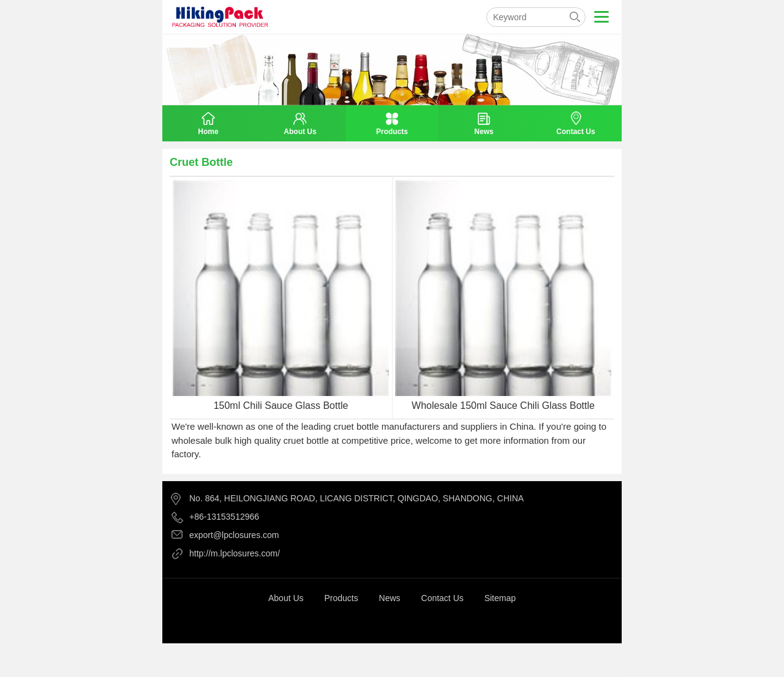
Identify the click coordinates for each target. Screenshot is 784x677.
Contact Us (443, 598)
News (390, 598)
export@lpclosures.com (234, 535)
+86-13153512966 (224, 517)
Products (341, 598)
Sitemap (500, 598)
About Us (286, 598)
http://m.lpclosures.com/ (235, 553)
